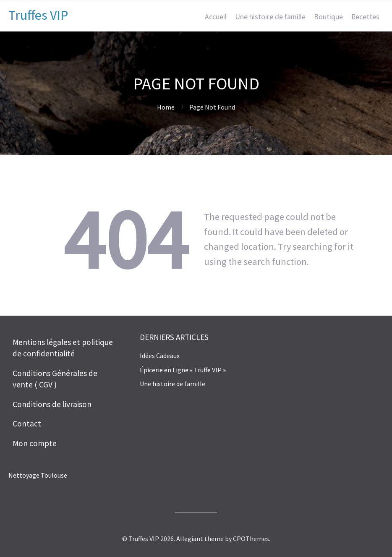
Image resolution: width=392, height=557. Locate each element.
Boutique (328, 17)
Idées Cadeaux (160, 356)
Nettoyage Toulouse (38, 475)
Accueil (216, 17)
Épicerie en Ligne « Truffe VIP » (183, 370)
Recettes (365, 17)
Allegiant (190, 539)
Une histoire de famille (270, 17)
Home (166, 107)
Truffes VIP (38, 15)
